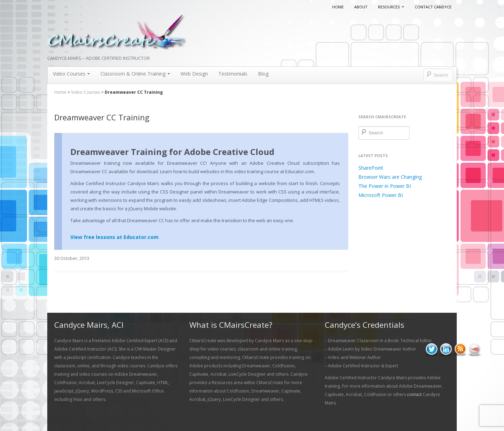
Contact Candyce (433, 7)
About (361, 7)
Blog (263, 74)
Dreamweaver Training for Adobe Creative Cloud (172, 152)
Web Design (194, 74)
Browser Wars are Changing (390, 177)
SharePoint (371, 168)
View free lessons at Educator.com (114, 237)
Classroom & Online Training (135, 74)
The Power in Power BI (385, 186)
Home (338, 7)
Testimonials (233, 74)
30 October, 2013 (72, 258)
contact (414, 394)
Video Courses (71, 74)
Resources (391, 7)
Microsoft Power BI (381, 195)
